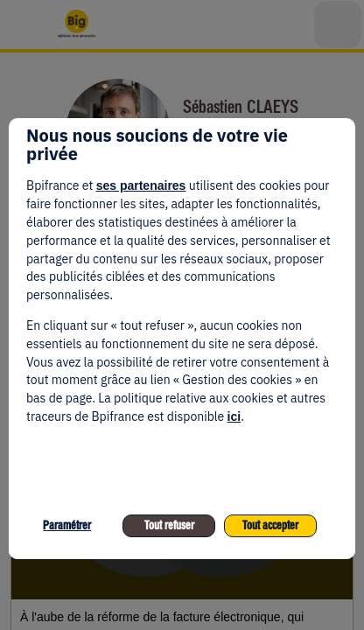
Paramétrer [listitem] (67, 525)
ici (234, 416)
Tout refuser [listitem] (169, 525)
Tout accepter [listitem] (270, 525)
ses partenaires (141, 185)
